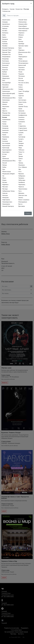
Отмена (28, 213)
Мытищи (5, 189)
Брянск (4, 37)
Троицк (21, 156)
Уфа (20, 169)
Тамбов (21, 145)
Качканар (5, 126)
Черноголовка (23, 189)
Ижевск (5, 104)
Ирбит (4, 109)
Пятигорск (22, 76)
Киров (4, 135)
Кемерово (5, 128)
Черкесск (21, 187)
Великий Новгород (8, 48)
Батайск (5, 31)
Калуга (4, 122)
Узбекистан (6, 11)
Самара (21, 89)
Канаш (4, 124)
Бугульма (5, 39)
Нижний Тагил (23, 20)
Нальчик (5, 193)
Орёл (20, 48)
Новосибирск (23, 26)
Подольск (21, 67)
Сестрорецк (22, 113)
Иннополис (6, 106)
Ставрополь (22, 126)
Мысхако (5, 187)
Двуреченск (6, 78)
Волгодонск (6, 63)
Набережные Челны (8, 191)
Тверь (20, 148)
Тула (20, 161)
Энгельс (21, 198)
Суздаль (21, 132)
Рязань (21, 85)
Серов (20, 109)
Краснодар (6, 148)
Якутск (20, 204)
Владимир (5, 59)
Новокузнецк (22, 22)
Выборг (5, 72)
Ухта (20, 171)
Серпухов (21, 111)
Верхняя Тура (6, 52)
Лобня (4, 167)
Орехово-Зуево (23, 46)
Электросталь (23, 195)
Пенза (20, 54)
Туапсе (20, 158)
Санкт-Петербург (24, 91)
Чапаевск (21, 178)
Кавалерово (6, 115)
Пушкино (21, 74)
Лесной (5, 163)
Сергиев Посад (23, 106)
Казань (5, 117)
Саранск (21, 93)
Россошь (21, 80)
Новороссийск (23, 24)
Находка (5, 195)
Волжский (5, 65)
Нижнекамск (6, 204)
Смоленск (21, 117)
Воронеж (5, 70)
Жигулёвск (5, 85)
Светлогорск (22, 100)
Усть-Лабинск (23, 167)
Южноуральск (23, 202)
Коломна (5, 141)
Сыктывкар (22, 137)
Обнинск (21, 35)
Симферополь (23, 115)
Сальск (20, 87)
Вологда (5, 67)
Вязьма (4, 74)
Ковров (5, 139)
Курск (4, 156)
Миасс (4, 178)
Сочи (20, 124)
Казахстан (19, 9)
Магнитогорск (7, 171)
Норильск (21, 33)
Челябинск (22, 182)
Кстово (5, 154)
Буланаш (5, 44)
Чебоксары (22, 180)
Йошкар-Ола (6, 113)
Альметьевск (6, 20)
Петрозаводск (23, 61)
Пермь (20, 59)
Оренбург (21, 44)
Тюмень (21, 163)
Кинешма (5, 132)
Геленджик (6, 76)
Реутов (21, 78)
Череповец (22, 184)
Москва (5, 182)
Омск (20, 39)
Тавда (20, 141)
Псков (20, 72)
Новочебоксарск (24, 28)
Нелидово (5, 198)
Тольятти (21, 152)
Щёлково (21, 193)
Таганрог (21, 143)
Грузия (12, 9)
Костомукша (6, 143)
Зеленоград (6, 100)
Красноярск (6, 152)
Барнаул (5, 28)
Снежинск (21, 119)
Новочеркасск (23, 31)
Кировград (6, 137)
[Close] (31, 3)
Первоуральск (23, 57)
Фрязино (21, 174)
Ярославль (22, 206)
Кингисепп (5, 130)
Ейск (4, 80)
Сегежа (21, 104)
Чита (20, 191)
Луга (4, 169)
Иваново (5, 102)
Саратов (21, 96)
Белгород (5, 33)
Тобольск (21, 150)
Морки (4, 180)
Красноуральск (7, 150)
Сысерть (21, 139)
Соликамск (22, 122)
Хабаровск (22, 176)
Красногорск (6, 145)
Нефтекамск (6, 200)
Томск (20, 154)
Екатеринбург (6, 83)
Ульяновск (22, 165)
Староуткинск (23, 128)
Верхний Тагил (7, 50)
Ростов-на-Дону (24, 83)
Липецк (4, 165)
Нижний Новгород (8, 206)
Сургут (20, 135)
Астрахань (5, 26)
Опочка (21, 41)
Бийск (4, 35)
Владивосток (6, 54)
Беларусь (5, 9)
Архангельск (6, 24)
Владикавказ (6, 57)
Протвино (22, 70)
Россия (26, 9)
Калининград (6, 119)
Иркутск (5, 111)
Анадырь (5, 22)
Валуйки (5, 46)
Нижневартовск (7, 202)
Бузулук (5, 41)
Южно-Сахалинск (24, 200)
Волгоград (6, 61)
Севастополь (22, 102)
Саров (20, 98)
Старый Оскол (23, 130)
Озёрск (21, 37)
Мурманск (5, 184)
